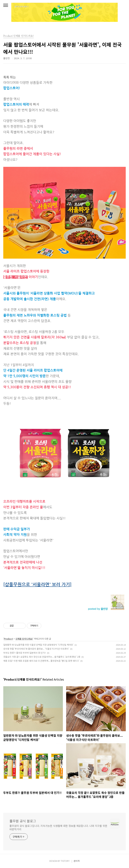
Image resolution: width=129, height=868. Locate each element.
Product (8, 639)
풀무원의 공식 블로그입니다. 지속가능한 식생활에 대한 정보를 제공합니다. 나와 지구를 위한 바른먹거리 (58, 827)
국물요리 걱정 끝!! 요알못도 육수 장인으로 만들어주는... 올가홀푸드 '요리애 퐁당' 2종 (42, 657)
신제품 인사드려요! (24, 639)
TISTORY (65, 861)
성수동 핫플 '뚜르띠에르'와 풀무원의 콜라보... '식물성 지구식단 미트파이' (36, 649)
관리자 (77, 861)
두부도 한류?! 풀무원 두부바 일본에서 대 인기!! (25, 653)
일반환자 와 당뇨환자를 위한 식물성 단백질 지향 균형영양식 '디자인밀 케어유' (38, 645)
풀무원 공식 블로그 (23, 821)
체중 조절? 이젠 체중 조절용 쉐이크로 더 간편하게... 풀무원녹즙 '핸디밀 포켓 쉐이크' (41, 661)
